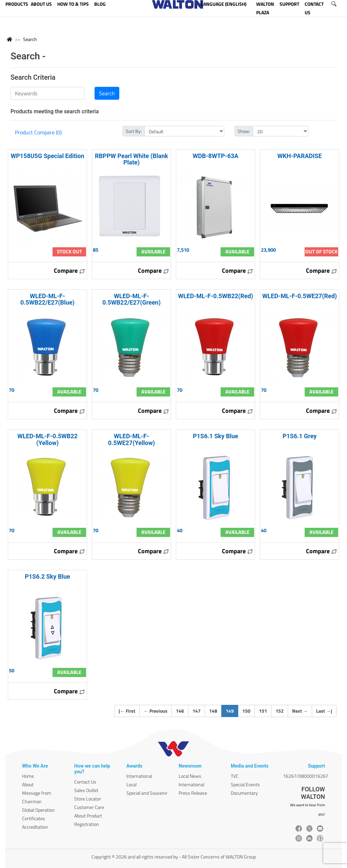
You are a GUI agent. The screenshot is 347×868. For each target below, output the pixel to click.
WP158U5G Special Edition (47, 156)
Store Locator (88, 799)
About (28, 784)
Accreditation (35, 827)
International (139, 776)
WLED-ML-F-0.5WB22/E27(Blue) (47, 299)
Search (30, 39)
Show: (244, 131)
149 (232, 711)
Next (300, 711)
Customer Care (89, 807)
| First (127, 711)
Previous (156, 711)
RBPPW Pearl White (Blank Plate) (131, 159)
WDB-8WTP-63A (216, 156)
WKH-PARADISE (299, 156)
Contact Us (85, 782)
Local (131, 784)
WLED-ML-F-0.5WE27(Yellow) (131, 439)
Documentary (244, 793)
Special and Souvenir (147, 793)
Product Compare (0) (38, 132)
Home (28, 776)
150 (246, 711)
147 (197, 711)
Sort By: (134, 131)
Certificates (34, 818)
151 (263, 711)
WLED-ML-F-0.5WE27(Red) (300, 296)
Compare (69, 271)
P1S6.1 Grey (300, 436)
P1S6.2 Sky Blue (47, 576)
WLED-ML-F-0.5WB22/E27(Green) (131, 299)
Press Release (193, 793)
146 (180, 711)
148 (213, 711)
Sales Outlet (86, 790)
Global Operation (38, 810)
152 (280, 711)
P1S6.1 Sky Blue (216, 436)
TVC (235, 776)
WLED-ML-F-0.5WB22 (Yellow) (47, 439)
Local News (190, 776)
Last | (324, 711)
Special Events (245, 784)
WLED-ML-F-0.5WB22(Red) (216, 296)
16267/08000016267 (306, 776)
